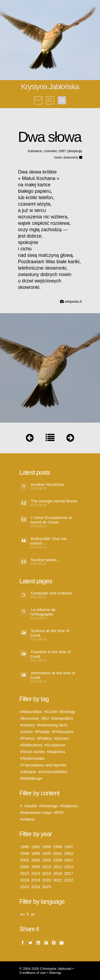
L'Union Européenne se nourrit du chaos (51, 520)
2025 (47, 887)
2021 (58, 880)
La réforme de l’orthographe (43, 612)
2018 (25, 880)
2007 (69, 860)
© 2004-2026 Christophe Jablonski (46, 969)
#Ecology (67, 712)
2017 (69, 873)
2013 (25, 873)
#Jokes (27, 732)
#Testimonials (32, 758)
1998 (25, 853)
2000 (47, 853)
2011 (58, 867)
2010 (47, 867)
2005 (47, 860)
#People (42, 732)
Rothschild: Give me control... (48, 541)
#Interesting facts (52, 725)
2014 (36, 873)
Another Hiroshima (47, 484)
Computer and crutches (52, 593)
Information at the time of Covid (53, 675)
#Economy (30, 718)
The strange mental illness (54, 501)
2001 (58, 853)
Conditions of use (33, 973)
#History (28, 725)
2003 (25, 860)
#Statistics (56, 752)
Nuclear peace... (45, 560)
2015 (47, 873)
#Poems (28, 738)
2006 (58, 860)
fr (28, 914)
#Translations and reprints (43, 765)
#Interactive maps (36, 812)
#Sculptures (55, 745)
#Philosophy (63, 732)
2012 (69, 867)
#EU (45, 718)
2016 (58, 873)
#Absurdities (31, 712)
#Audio (31, 806)
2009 (36, 867)
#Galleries (69, 806)
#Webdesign (31, 778)
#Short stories (33, 752)
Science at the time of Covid (50, 633)
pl (33, 914)
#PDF (59, 812)
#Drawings (49, 806)
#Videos (27, 819)
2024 (36, 887)
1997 (69, 847)
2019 (36, 880)
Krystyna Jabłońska (50, 87)
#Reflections (31, 745)
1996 (58, 847)
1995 (47, 847)
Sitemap (55, 973)
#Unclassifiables (53, 772)
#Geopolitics (62, 718)
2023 (25, 887)
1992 (36, 847)
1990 (25, 847)
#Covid (51, 712)
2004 (36, 860)
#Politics (45, 738)
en (23, 914)
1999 (36, 853)
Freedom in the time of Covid (51, 654)
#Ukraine (28, 772)
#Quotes (61, 738)
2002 (69, 853)
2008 (25, 867)
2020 (47, 880)
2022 (69, 880)
